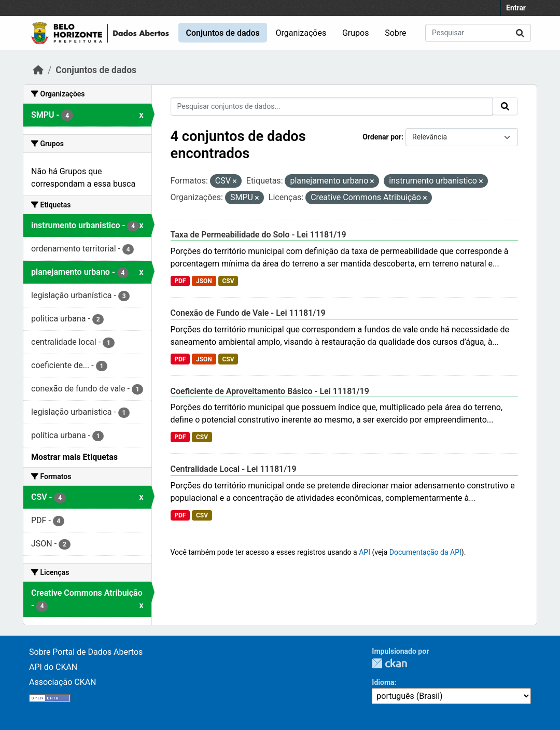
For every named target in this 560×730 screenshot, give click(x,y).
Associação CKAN (63, 682)
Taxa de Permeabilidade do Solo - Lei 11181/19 (258, 235)
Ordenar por (382, 137)
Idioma (383, 682)
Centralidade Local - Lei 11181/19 (234, 469)
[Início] (38, 70)
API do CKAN (53, 667)
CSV (228, 281)
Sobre (395, 33)
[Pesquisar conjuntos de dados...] (478, 33)
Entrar (516, 8)
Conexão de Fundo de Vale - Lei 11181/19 (248, 313)
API (365, 552)
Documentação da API (425, 552)
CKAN (389, 663)
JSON (204, 281)
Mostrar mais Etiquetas (74, 457)
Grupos (356, 33)
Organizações (301, 33)
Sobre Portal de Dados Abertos (86, 652)
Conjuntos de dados (222, 33)
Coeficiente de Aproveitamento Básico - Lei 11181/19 (270, 391)
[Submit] (520, 33)
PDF (180, 281)
